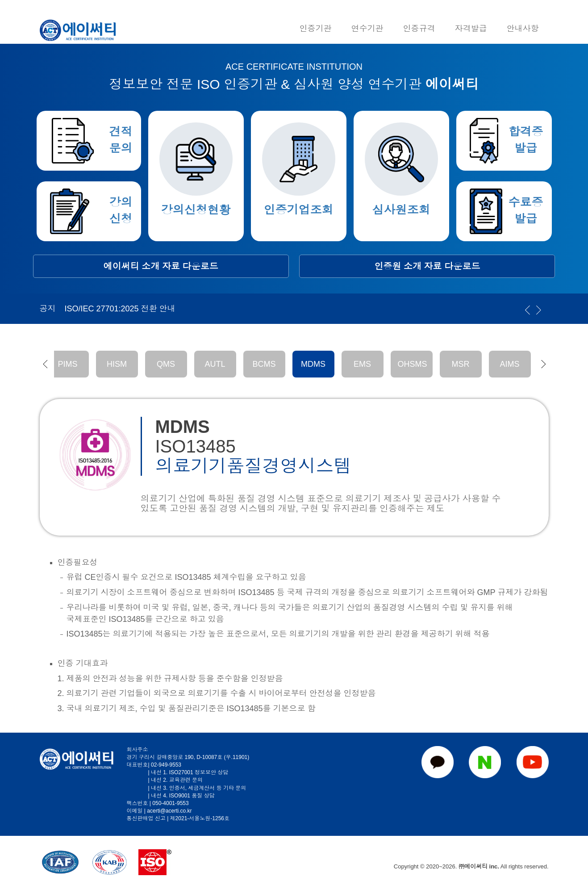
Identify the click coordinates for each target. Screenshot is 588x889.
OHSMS (413, 364)
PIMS (67, 364)
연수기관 (367, 29)
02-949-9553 (166, 765)
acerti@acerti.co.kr (169, 811)
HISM (117, 364)
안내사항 (523, 29)
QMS (166, 364)
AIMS (509, 364)
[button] (45, 364)
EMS (362, 364)
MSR (461, 364)
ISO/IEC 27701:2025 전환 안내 (120, 309)
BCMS (264, 364)
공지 (48, 309)
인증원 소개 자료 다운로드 (427, 266)
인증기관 (316, 29)
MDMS (313, 364)
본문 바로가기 (0, 0)
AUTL (215, 364)
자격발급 (471, 29)
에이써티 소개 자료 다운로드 (161, 266)
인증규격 (419, 29)
